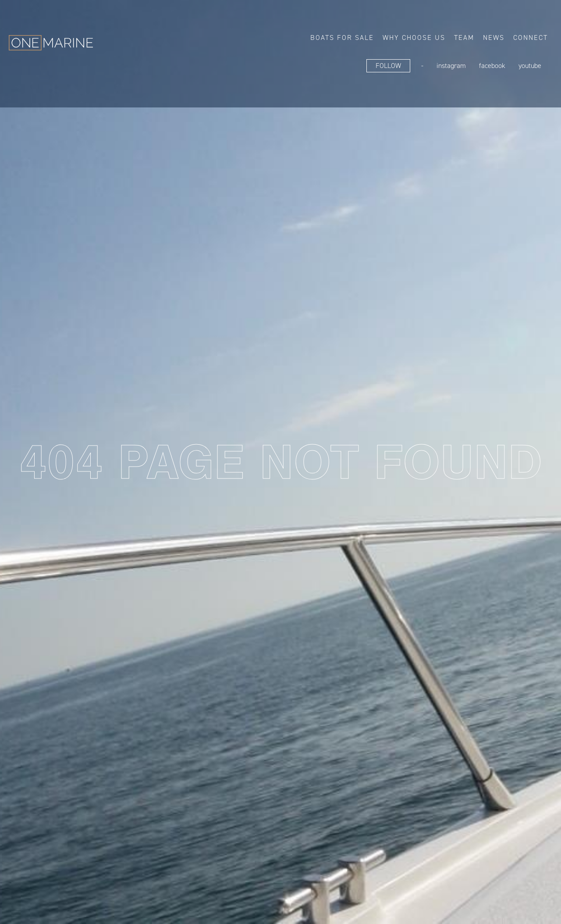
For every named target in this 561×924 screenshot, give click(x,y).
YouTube (530, 66)
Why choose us (414, 37)
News (494, 37)
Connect (531, 37)
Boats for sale (342, 37)
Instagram (451, 66)
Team (464, 37)
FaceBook (492, 66)
